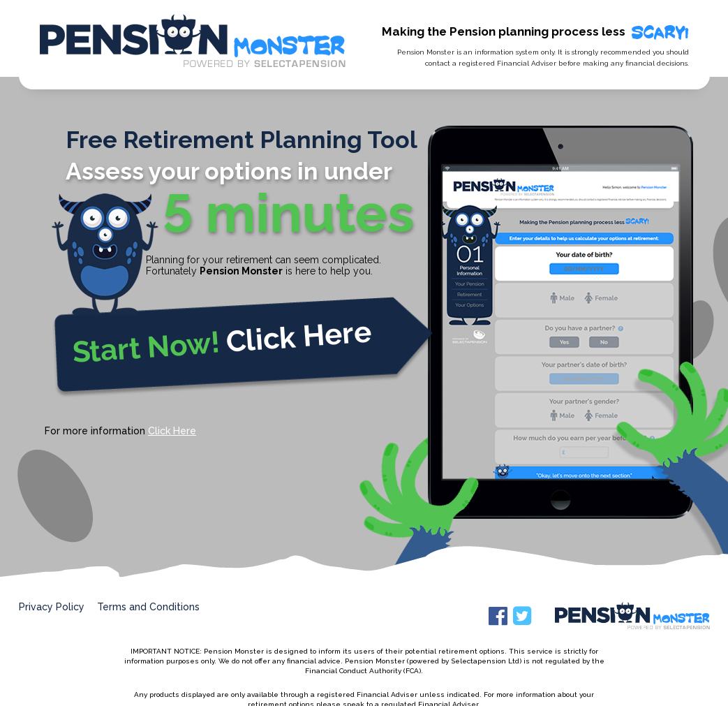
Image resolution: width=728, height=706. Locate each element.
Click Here (172, 431)
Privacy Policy (52, 607)
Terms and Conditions (148, 607)
